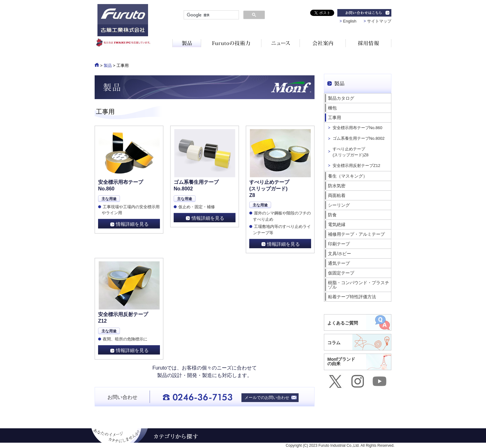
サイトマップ (379, 21)
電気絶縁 (337, 224)
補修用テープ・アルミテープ (356, 234)
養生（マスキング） (348, 176)
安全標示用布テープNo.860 (357, 128)
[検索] (211, 15)
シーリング (339, 205)
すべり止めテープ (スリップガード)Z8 (351, 152)
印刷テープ (339, 244)
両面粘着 (337, 195)
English (350, 21)
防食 (332, 215)
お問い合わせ (122, 397)
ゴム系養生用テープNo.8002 (359, 138)
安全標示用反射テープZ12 (356, 166)
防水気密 (337, 186)
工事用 (335, 118)
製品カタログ (341, 98)
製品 (108, 65)
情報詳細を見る (132, 224)
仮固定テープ (341, 273)
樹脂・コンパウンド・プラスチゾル (359, 285)
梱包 (332, 108)
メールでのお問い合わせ (267, 398)
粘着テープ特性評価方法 (352, 297)
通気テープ (339, 263)
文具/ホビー (340, 254)
